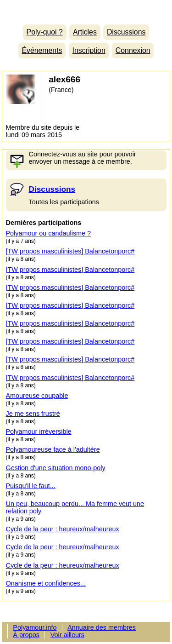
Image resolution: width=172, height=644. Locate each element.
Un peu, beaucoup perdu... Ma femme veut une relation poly (75, 507)
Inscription (89, 50)
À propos (26, 635)
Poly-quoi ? (45, 32)
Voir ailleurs (67, 635)
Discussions (126, 32)
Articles (85, 32)
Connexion (133, 50)
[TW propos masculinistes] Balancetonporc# (70, 251)
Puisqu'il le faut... (31, 486)
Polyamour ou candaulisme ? (49, 233)
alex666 (64, 79)
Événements (42, 50)
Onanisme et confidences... (46, 583)
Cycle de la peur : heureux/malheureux (63, 529)
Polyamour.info (86, 10)
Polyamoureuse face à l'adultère (53, 449)
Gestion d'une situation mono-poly (56, 468)
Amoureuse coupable (37, 396)
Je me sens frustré (33, 414)
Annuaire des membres (102, 627)
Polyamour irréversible (39, 431)
